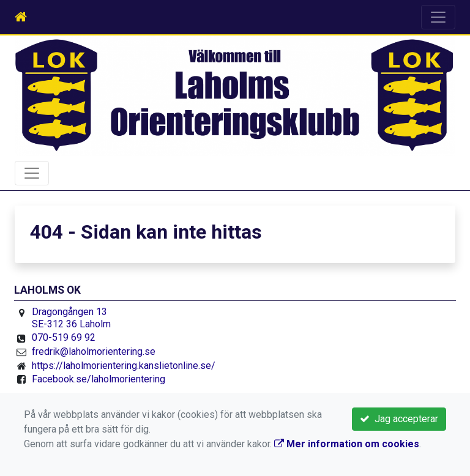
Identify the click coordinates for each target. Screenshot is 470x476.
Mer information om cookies (347, 444)
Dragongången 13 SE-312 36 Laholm (71, 318)
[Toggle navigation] (438, 17)
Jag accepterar (399, 419)
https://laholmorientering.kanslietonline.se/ (124, 366)
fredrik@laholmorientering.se (94, 351)
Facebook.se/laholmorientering (99, 379)
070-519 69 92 (64, 337)
